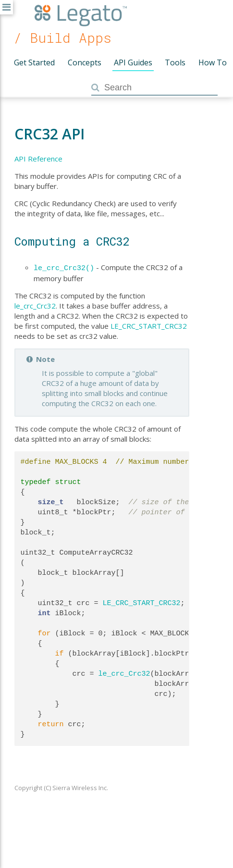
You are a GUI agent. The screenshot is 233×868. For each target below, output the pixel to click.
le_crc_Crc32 (35, 305)
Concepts (85, 62)
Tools (175, 62)
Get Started (34, 62)
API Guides (133, 62)
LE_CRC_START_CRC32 (149, 325)
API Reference (38, 159)
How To (213, 62)
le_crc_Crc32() (64, 267)
